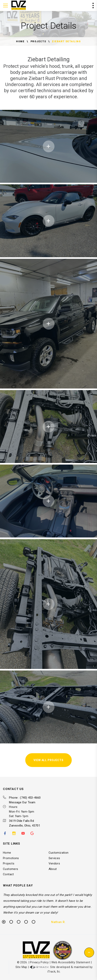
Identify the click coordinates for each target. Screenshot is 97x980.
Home (20, 41)
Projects (38, 41)
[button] (89, 952)
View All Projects (48, 760)
